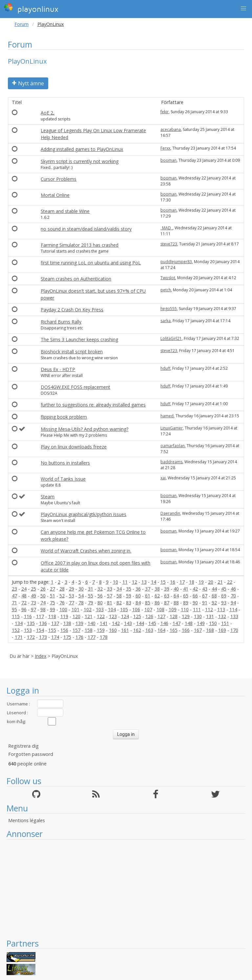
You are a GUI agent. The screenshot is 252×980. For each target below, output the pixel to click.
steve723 (169, 244)
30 (81, 589)
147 (177, 623)
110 (185, 609)
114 (233, 609)
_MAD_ (167, 228)
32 (100, 589)
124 (125, 616)
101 (75, 609)
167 (198, 630)
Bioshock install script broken (72, 352)
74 (43, 603)
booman (168, 160)
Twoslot (168, 278)
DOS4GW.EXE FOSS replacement (75, 387)
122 (101, 616)
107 (148, 609)
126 (149, 616)
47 (14, 596)
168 (210, 630)
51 (52, 596)
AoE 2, (48, 113)
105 (124, 609)
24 (24, 589)
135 (31, 623)
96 (24, 609)
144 (140, 623)
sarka (166, 321)
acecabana (171, 129)
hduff (165, 368)
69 (224, 596)
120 (76, 616)
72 (24, 603)
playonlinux (31, 8)
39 (167, 589)
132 (222, 616)
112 (209, 609)
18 (192, 582)
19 (201, 582)
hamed (167, 416)
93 (224, 603)
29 (72, 589)
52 (62, 596)
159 (101, 630)
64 (176, 596)
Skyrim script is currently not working (80, 161)
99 (52, 609)
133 (234, 616)
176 (79, 637)
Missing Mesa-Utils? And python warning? (84, 429)
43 (205, 589)
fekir (165, 112)
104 (112, 609)
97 (33, 609)
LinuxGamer (172, 428)
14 (154, 582)
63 (167, 596)
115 (16, 616)
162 (137, 630)
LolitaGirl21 (171, 338)
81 (110, 603)
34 (119, 589)
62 (157, 596)
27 (52, 589)
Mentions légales (27, 820)
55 (91, 596)
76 (62, 603)
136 (43, 623)
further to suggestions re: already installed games (93, 405)
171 (19, 637)
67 (205, 596)
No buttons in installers (65, 463)
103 (100, 609)
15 (163, 582)
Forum (21, 24)
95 (14, 609)
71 (14, 603)
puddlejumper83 (176, 262)
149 (201, 623)
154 (40, 630)
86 (157, 603)
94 (233, 603)
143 (128, 623)
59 (129, 596)
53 (72, 596)
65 (186, 596)
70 (233, 596)
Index (41, 656)
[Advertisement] (126, 889)
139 (79, 623)
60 (138, 596)
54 (81, 596)
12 (135, 582)
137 (55, 623)
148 (189, 623)
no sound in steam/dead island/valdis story (86, 229)
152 (16, 630)
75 (52, 603)
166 (186, 630)
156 (64, 630)
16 (173, 582)
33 (110, 589)
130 (198, 616)
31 (91, 589)
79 (91, 603)
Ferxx (165, 148)
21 (220, 582)
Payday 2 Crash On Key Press (72, 310)
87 (167, 603)
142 (116, 623)
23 (14, 589)
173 (43, 637)
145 (152, 623)
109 (173, 609)
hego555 (169, 309)
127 (161, 616)
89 (186, 603)
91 (205, 603)
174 (55, 637)
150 (213, 623)
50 (43, 596)
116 (28, 616)
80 (100, 603)
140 (92, 623)
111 (197, 609)
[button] (243, 9)
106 (136, 609)
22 (230, 582)
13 (144, 582)
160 (113, 630)
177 (92, 637)
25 (33, 589)
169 (222, 630)
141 (104, 623)
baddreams (171, 462)
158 (89, 630)
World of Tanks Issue (63, 479)
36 (138, 589)
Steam (48, 497)
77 (72, 603)
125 (137, 616)
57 (110, 596)
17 (182, 582)
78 (81, 603)
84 (138, 603)
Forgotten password (31, 754)
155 (52, 630)
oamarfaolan (173, 446)
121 (89, 616)
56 (100, 596)
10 (115, 582)
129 (186, 616)
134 (19, 623)
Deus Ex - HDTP (58, 369)
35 (129, 589)
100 (63, 609)
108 (160, 609)
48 (24, 596)
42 (195, 589)
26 (43, 589)
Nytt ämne (28, 83)
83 (129, 603)
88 (176, 603)
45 (224, 589)
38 (157, 589)
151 (225, 623)
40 (176, 589)
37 (148, 589)
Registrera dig (23, 746)
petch (166, 290)
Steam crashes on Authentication (76, 279)
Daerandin (170, 513)
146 (164, 623)
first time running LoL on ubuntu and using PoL (91, 263)
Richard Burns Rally (61, 322)
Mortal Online (55, 195)
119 (64, 616)
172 (31, 637)
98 (43, 609)
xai (163, 478)
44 (214, 589)
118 (52, 616)
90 (195, 603)
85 (148, 603)
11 (125, 582)
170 (234, 630)
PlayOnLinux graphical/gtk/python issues (84, 514)
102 (88, 609)
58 (119, 596)
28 (62, 589)
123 (113, 616)
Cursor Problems (59, 179)
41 (186, 589)
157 (76, 630)
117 (40, 616)
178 (104, 637)
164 (161, 630)
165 (174, 630)
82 (119, 603)
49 (33, 596)
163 (149, 630)
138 (67, 623)
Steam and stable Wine (65, 211)
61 (148, 596)
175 (67, 637)
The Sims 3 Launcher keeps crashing (79, 339)
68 (214, 596)
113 (221, 609)
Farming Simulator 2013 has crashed (80, 245)
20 (211, 582)
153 (28, 630)
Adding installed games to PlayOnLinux (82, 149)
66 (195, 596)
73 (33, 603)
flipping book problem (64, 417)
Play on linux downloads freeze (74, 447)
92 (214, 603)
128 (174, 616)
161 (125, 630)
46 (233, 589)
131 (210, 616)
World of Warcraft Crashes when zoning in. (86, 551)
